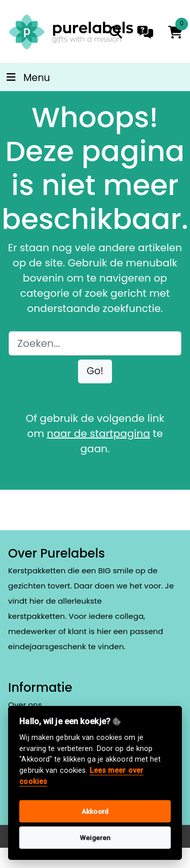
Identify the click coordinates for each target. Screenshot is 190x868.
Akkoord (95, 811)
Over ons (25, 705)
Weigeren (95, 838)
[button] (95, 371)
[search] (116, 32)
